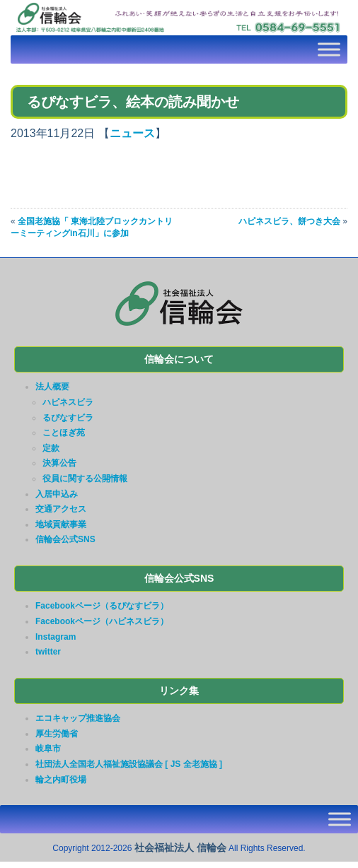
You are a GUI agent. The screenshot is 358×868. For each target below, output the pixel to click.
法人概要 (52, 387)
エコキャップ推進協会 (78, 718)
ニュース (132, 133)
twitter (48, 652)
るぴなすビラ (68, 418)
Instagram (56, 637)
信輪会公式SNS (65, 539)
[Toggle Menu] (329, 49)
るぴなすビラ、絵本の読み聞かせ (133, 102)
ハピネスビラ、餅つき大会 (289, 221)
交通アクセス (61, 509)
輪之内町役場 (61, 780)
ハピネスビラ (68, 402)
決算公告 (59, 463)
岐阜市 (48, 749)
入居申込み (57, 494)
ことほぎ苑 (64, 433)
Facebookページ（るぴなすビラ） (102, 606)
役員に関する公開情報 (85, 479)
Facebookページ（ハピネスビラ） (102, 621)
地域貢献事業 (61, 524)
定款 (51, 448)
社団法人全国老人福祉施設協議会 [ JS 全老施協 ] (129, 764)
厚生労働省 (57, 734)
